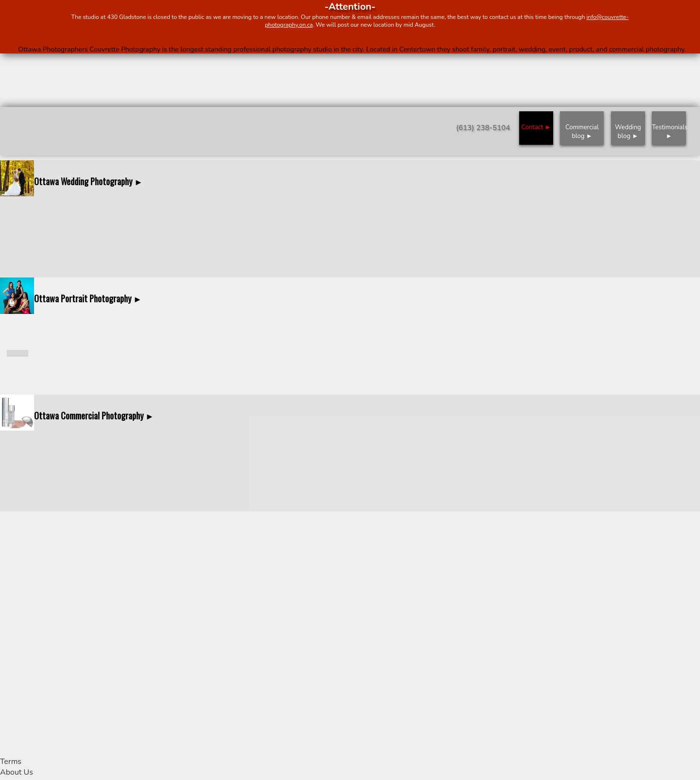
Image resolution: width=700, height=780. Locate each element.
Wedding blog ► (628, 132)
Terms (11, 762)
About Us (17, 772)
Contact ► (536, 127)
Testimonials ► (669, 132)
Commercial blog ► (582, 132)
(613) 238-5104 (483, 128)
